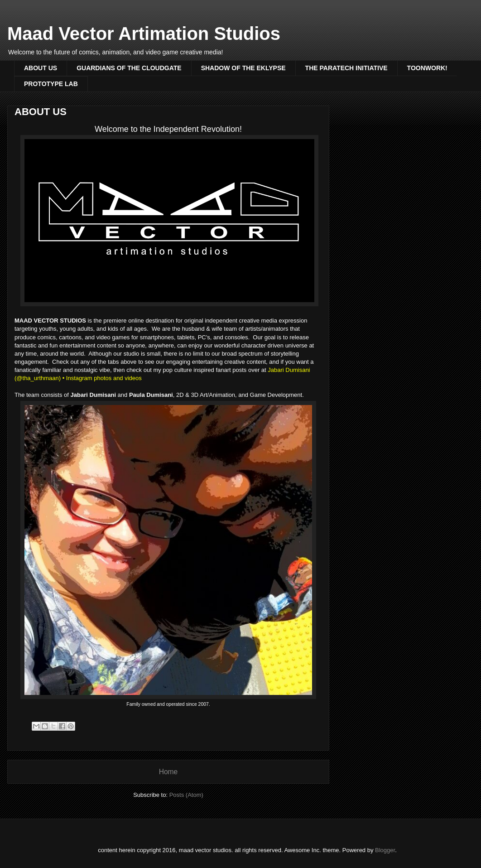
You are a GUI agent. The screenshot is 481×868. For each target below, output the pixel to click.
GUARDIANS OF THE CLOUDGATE (129, 68)
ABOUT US (41, 68)
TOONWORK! (427, 68)
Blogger (385, 850)
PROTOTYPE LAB (51, 84)
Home (168, 772)
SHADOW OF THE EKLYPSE (243, 68)
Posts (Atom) (186, 795)
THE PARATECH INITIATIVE (346, 68)
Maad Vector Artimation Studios (144, 34)
